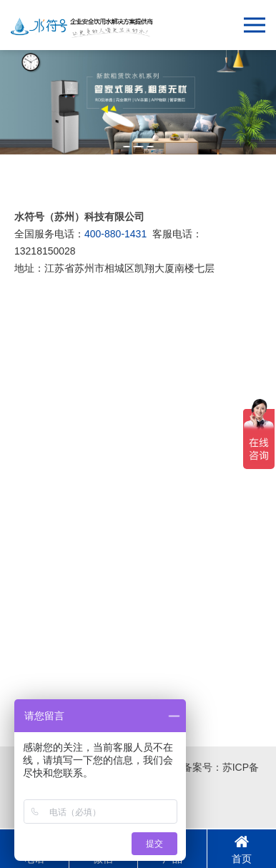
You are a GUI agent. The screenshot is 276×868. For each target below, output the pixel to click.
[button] (127, 147)
